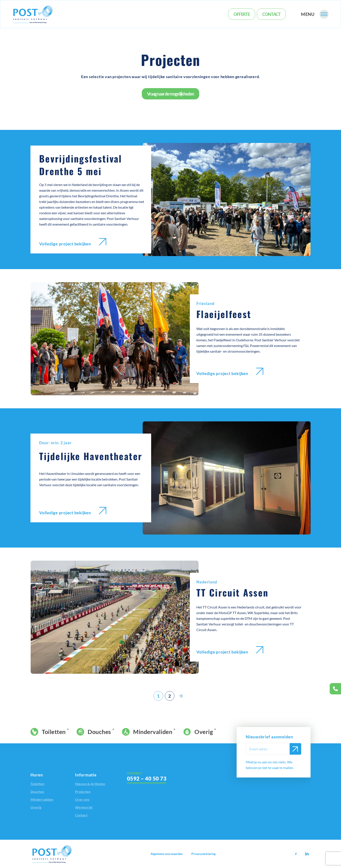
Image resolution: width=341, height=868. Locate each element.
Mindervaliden (147, 732)
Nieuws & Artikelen (90, 784)
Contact (271, 14)
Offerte (242, 14)
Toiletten (48, 732)
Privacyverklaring (203, 854)
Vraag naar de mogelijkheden (170, 94)
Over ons (82, 799)
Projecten (83, 792)
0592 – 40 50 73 (147, 778)
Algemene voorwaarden (167, 854)
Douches (94, 732)
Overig (198, 732)
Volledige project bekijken (73, 242)
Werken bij (84, 807)
